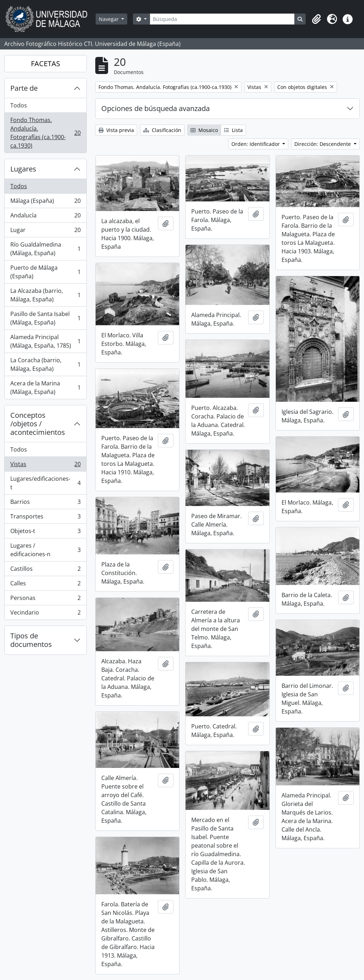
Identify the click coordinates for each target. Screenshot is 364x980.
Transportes (45, 518)
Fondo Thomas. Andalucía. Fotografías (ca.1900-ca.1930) (45, 133)
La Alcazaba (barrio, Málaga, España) (45, 295)
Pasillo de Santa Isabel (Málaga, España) (45, 318)
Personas (45, 599)
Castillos (45, 570)
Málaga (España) (45, 202)
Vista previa (116, 130)
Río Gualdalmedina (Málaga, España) (45, 249)
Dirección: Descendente (323, 144)
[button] (316, 19)
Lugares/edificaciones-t (45, 483)
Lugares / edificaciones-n (45, 550)
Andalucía (45, 217)
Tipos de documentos (31, 640)
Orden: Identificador (256, 144)
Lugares (23, 169)
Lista (233, 130)
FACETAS (45, 64)
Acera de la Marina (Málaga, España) (45, 388)
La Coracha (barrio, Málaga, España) (45, 364)
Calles (45, 585)
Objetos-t (45, 533)
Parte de (24, 88)
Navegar (109, 19)
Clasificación (162, 130)
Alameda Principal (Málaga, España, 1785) (45, 341)
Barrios (45, 503)
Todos (19, 105)
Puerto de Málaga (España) (45, 272)
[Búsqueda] (222, 19)
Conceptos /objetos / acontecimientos (38, 424)
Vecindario (45, 614)
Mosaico (204, 130)
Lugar (45, 231)
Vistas (45, 466)
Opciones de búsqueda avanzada (156, 108)
